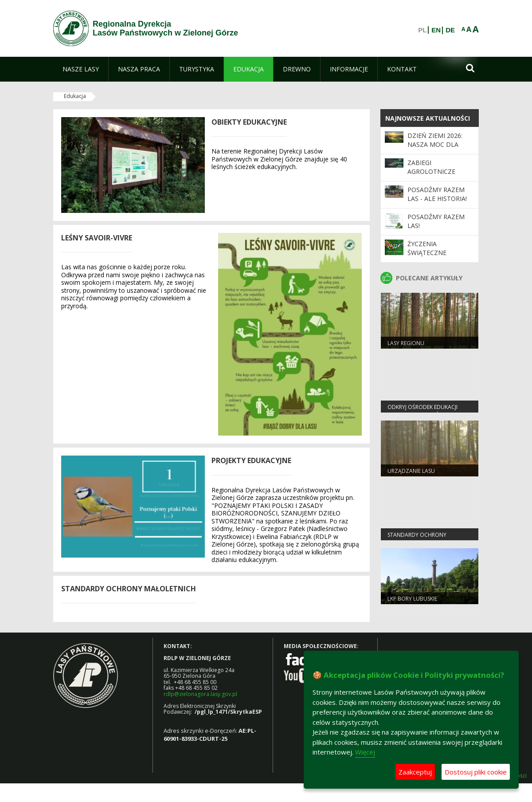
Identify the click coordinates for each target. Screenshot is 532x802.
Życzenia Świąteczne (427, 248)
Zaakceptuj (415, 772)
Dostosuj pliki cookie (476, 772)
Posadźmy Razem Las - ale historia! (437, 194)
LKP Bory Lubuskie (412, 599)
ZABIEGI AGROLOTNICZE (431, 167)
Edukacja (75, 96)
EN (436, 30)
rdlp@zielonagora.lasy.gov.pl (200, 694)
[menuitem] (81, 69)
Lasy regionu (406, 343)
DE (450, 30)
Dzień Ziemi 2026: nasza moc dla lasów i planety (435, 145)
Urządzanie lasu (411, 471)
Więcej (365, 752)
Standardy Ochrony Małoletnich (417, 539)
